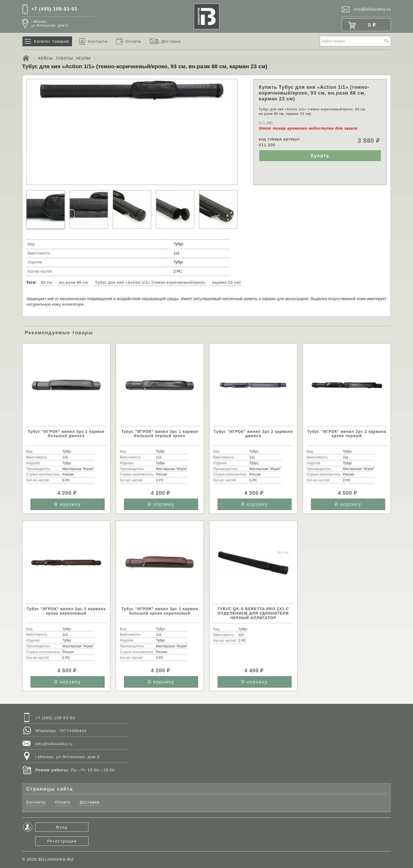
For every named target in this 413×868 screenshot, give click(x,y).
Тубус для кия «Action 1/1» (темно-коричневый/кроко (150, 282)
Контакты (98, 41)
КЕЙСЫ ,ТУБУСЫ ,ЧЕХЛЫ (64, 58)
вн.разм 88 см (74, 282)
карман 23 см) (227, 282)
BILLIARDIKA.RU (56, 859)
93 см (47, 282)
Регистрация (62, 841)
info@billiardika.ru (372, 9)
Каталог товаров (51, 41)
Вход (62, 827)
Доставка (171, 41)
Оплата (133, 41)
